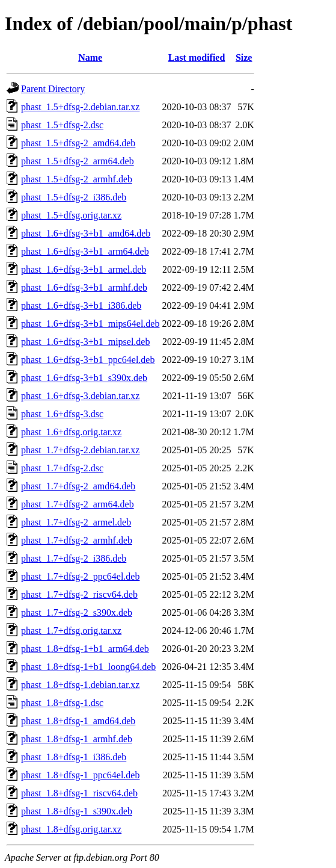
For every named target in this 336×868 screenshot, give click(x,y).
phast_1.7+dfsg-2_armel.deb (76, 522)
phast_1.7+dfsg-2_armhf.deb (77, 540)
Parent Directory (53, 89)
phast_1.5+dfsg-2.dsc (62, 125)
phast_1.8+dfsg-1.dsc (62, 703)
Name (90, 57)
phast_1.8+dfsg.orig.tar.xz (71, 829)
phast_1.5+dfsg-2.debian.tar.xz (80, 107)
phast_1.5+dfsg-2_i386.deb (74, 197)
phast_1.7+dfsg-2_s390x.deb (77, 612)
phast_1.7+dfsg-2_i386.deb (74, 558)
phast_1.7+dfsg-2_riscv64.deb (79, 594)
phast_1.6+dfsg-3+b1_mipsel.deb (85, 342)
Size (244, 57)
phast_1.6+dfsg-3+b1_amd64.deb (86, 233)
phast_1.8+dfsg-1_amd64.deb (78, 721)
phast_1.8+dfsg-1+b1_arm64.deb (85, 649)
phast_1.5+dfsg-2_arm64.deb (78, 161)
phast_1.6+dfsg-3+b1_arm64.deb (85, 251)
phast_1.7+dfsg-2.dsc (62, 468)
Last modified (197, 57)
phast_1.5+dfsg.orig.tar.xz (71, 215)
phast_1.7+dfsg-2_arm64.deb (78, 504)
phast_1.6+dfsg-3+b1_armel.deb (84, 269)
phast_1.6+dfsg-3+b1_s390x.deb (84, 378)
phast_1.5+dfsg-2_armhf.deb (77, 179)
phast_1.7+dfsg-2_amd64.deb (78, 486)
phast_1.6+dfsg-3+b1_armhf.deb (84, 287)
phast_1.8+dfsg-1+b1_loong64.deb (88, 667)
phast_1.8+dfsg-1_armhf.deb (77, 739)
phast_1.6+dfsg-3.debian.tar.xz (80, 396)
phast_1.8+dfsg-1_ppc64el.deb (80, 775)
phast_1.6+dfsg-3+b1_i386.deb (81, 305)
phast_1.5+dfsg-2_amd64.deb (78, 143)
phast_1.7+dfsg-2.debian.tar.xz (80, 450)
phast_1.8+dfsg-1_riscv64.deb (79, 793)
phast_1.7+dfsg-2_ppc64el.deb (80, 576)
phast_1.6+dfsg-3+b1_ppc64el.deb (88, 360)
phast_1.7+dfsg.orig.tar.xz (71, 631)
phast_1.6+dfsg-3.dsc (62, 414)
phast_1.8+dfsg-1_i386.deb (74, 757)
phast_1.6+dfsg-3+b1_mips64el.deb (90, 324)
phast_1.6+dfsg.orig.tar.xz (71, 432)
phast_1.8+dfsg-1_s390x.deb (77, 811)
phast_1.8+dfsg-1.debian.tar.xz (80, 685)
